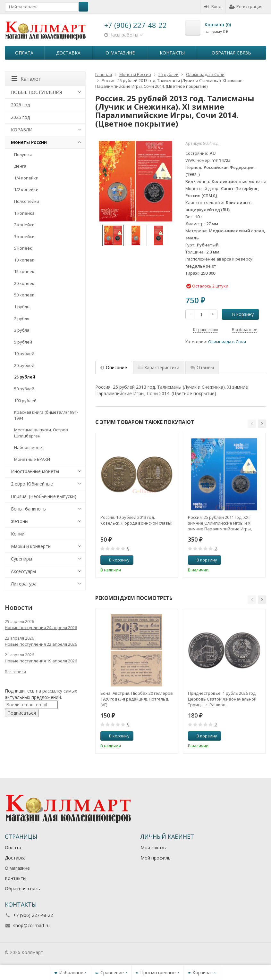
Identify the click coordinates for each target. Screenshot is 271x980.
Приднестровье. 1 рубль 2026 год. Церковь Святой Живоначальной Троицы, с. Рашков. (222, 699)
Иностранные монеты (35, 471)
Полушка (23, 154)
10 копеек (24, 260)
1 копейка (24, 213)
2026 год (20, 105)
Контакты (172, 53)
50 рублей (24, 389)
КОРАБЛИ (22, 130)
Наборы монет (29, 447)
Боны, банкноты (29, 509)
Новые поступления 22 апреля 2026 (41, 644)
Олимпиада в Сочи (227, 342)
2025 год (20, 117)
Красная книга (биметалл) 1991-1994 (46, 415)
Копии (18, 534)
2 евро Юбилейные (32, 484)
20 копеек (24, 283)
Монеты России (29, 142)
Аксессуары (23, 571)
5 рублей (23, 342)
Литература (24, 584)
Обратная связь (231, 53)
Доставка (68, 53)
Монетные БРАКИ (32, 459)
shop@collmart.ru (31, 925)
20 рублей (24, 365)
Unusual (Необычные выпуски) (44, 496)
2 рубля (22, 319)
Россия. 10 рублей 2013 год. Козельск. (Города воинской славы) (136, 520)
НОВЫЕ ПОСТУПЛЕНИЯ (36, 92)
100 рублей (25, 401)
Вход (213, 6)
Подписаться (22, 713)
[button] (252, 424)
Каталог (26, 79)
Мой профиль (156, 858)
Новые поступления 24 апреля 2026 (41, 627)
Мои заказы (153, 847)
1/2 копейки (26, 189)
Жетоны (20, 521)
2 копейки (24, 225)
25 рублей (25, 377)
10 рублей (24, 353)
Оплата (24, 53)
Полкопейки (27, 201)
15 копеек (24, 271)
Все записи (15, 672)
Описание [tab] (114, 367)
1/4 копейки (26, 178)
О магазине (120, 53)
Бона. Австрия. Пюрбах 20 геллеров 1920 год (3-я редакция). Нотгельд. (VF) (137, 699)
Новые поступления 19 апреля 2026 (41, 661)
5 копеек (23, 248)
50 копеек (24, 295)
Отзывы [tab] (202, 367)
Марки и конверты (31, 546)
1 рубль (22, 307)
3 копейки (24, 237)
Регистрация (246, 6)
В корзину (239, 314)
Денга (20, 166)
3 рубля (22, 330)
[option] (113, 235)
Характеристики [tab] (159, 367)
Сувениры (21, 559)
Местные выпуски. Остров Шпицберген (41, 433)
